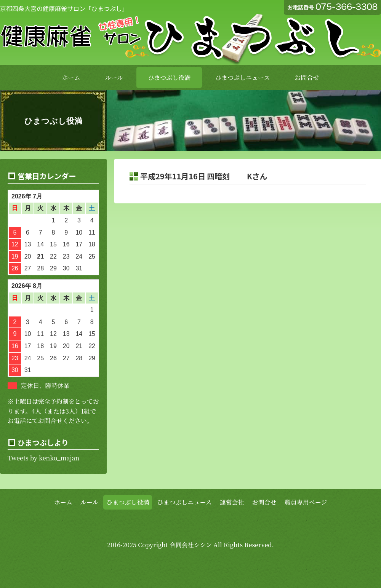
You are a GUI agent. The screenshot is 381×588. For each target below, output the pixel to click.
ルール (114, 77)
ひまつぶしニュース (243, 77)
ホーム (71, 77)
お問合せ (307, 77)
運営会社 (232, 502)
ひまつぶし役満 (169, 77)
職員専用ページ (306, 502)
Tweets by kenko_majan (43, 458)
